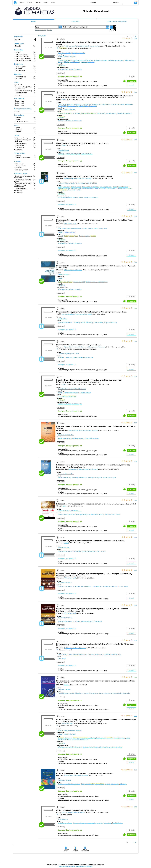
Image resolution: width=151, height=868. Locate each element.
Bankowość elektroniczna (86, 188)
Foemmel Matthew (90, 104)
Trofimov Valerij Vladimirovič (70, 730)
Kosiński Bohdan (66, 183)
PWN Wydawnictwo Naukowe (73, 270)
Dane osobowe (98, 322)
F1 (124, 2)
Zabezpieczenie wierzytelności (67, 188)
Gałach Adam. (62, 319)
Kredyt (115, 187)
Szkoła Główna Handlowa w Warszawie (76, 776)
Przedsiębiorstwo (63, 693)
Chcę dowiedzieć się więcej (67, 866)
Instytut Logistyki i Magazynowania (73, 812)
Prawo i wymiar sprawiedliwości (88, 197)
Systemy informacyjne (89, 551)
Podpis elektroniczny (111, 322)
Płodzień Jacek (78, 53)
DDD (60, 396)
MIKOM (66, 543)
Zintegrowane (93, 784)
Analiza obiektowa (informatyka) (83, 60)
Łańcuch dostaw (123, 586)
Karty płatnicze (121, 188)
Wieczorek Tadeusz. (66, 435)
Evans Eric (63, 389)
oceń (136, 39)
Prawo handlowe (123, 187)
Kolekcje (50, 30)
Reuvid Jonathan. (64, 511)
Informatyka (77, 551)
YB (106, 2)
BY (110, 2)
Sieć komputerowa (87, 154)
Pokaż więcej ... (19, 95)
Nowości (30, 2)
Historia (38, 2)
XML (98, 551)
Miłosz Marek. (64, 548)
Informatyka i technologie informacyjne (70, 69)
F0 (121, 2)
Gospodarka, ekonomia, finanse (68, 197)
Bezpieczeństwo (88, 236)
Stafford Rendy (118, 104)
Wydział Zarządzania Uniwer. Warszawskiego (78, 178)
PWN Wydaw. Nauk (70, 224)
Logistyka (100, 823)
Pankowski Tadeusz (79, 228)
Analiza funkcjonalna (101, 60)
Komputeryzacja (111, 113)
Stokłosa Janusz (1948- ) (98, 228)
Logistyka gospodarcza (110, 586)
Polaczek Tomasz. (64, 150)
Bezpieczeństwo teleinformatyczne (97, 282)
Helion (64, 100)
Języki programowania (88, 62)
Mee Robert (105, 104)
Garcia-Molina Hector (112, 655)
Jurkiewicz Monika (95, 655)
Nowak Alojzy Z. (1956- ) (86, 183)
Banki (60, 187)
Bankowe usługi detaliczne (90, 187)
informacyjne (65, 738)
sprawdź (132, 85)
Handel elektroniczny (64, 439)
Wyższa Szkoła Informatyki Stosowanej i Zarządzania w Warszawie (85, 347)
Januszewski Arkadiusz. (65, 583)
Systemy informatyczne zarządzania (69, 586)
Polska (79, 190)
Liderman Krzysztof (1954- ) (68, 354)
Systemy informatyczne (73, 154)
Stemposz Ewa (65, 53)
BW (102, 2)
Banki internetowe (100, 188)
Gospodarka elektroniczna (80, 740)
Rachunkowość (86, 586)
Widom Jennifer (80, 655)
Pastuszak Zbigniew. (64, 689)
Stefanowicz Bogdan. (65, 780)
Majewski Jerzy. (63, 819)
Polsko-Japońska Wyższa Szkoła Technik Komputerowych (82, 46)
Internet (60, 236)
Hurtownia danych (87, 621)
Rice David (77, 104)
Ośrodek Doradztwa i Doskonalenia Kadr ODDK (77, 314)
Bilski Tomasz (64, 228)
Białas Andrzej (64, 274)
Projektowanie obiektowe (116, 60)
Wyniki (22, 2)
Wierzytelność (111, 188)
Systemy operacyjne (109, 477)
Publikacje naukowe (70, 57)
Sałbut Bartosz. (76, 511)
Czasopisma (75, 22)
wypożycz (132, 81)
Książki (34, 22)
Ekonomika (66, 187)
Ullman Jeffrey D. (65, 655)
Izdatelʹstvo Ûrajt (67, 724)
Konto (53, 2)
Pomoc (46, 2)
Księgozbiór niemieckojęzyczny (117, 22)
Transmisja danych (79, 282)
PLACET (66, 685)
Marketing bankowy (106, 187)
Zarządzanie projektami (124, 113)
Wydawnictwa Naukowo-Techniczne (75, 648)
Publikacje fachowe (69, 110)
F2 (129, 2)
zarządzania (69, 113)
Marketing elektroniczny (79, 477)
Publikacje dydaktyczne (71, 393)
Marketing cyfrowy (119, 738)
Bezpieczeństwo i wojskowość (92, 747)
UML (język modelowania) (72, 62)
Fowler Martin (64, 104)
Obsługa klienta (97, 586)
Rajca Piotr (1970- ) (87, 106)
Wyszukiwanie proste (41, 30)
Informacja (61, 154)
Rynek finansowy (76, 187)
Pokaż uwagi (61, 73)
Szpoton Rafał (78, 389)
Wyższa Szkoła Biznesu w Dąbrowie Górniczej (83, 430)
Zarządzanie (72, 190)
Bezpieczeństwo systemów (66, 514)
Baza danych (101, 113)
